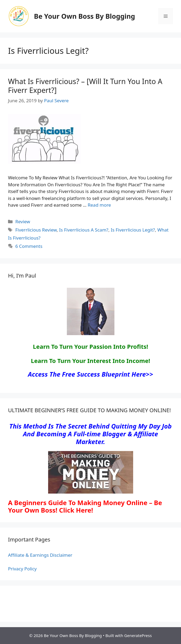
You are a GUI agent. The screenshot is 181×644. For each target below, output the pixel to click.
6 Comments (29, 246)
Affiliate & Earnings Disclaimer (40, 555)
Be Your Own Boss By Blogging (84, 16)
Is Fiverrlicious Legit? (133, 230)
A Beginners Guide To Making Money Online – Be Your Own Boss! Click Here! (85, 506)
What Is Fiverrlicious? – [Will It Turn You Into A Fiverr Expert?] (85, 86)
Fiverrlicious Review (36, 230)
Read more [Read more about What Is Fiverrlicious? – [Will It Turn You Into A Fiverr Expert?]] (99, 205)
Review (23, 221)
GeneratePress (138, 635)
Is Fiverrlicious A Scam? (84, 230)
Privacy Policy (22, 569)
